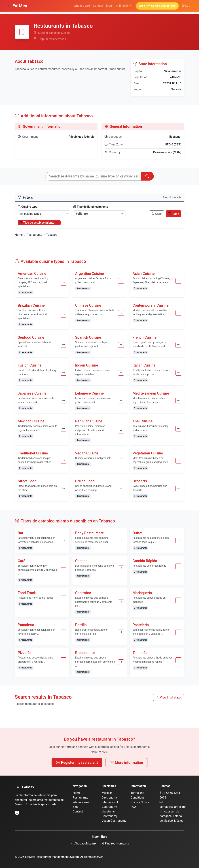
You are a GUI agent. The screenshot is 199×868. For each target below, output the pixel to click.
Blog (109, 6)
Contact (98, 6)
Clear (157, 214)
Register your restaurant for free (157, 6)
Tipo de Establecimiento (91, 207)
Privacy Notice (140, 802)
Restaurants (35, 235)
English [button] (122, 6)
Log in (187, 6)
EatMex (16, 6)
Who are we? (82, 6)
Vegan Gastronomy (114, 821)
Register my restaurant (77, 763)
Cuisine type (27, 207)
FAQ (133, 807)
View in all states (169, 697)
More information (126, 763)
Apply (173, 214)
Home (19, 235)
